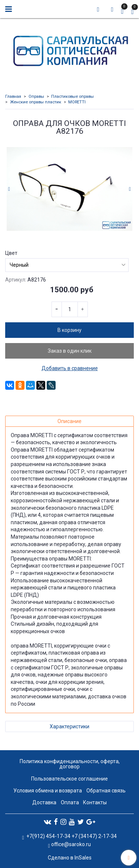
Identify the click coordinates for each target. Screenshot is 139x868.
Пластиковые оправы (72, 97)
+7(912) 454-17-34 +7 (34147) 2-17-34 (71, 836)
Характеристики (69, 726)
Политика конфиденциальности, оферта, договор (70, 764)
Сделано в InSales (70, 858)
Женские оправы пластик (36, 102)
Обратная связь (106, 791)
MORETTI (77, 102)
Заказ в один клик (70, 351)
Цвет (11, 253)
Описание (69, 421)
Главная (13, 97)
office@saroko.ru (71, 844)
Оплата (70, 802)
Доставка (44, 802)
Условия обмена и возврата (48, 791)
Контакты (95, 802)
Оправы (36, 97)
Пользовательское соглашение (69, 779)
